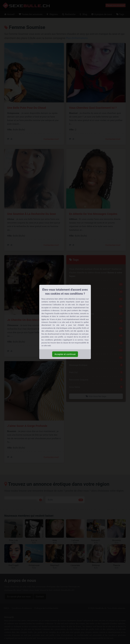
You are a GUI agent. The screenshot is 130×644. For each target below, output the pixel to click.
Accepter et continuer (65, 354)
